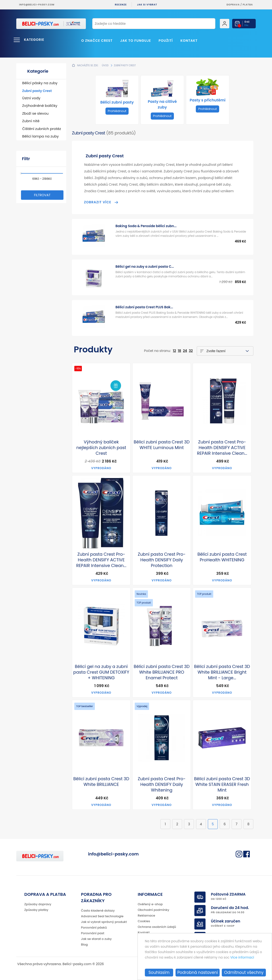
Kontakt (189, 41)
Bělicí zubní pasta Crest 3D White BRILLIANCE (101, 782)
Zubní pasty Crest (37, 91)
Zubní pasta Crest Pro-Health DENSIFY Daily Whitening (162, 784)
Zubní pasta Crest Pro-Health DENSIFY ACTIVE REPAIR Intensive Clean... (222, 448)
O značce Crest (97, 41)
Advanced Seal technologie (102, 916)
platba (248, 5)
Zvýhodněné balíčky (40, 106)
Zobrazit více (98, 202)
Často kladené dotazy (98, 911)
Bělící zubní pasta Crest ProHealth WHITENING (222, 557)
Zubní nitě (31, 121)
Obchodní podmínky (154, 910)
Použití (166, 41)
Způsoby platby (36, 910)
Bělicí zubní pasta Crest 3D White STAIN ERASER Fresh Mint (222, 784)
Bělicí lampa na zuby (40, 136)
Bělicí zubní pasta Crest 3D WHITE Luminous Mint (162, 445)
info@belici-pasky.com (37, 5)
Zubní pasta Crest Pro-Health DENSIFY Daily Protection (162, 560)
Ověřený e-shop (150, 904)
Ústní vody (31, 98)
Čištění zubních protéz (42, 129)
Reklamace (146, 915)
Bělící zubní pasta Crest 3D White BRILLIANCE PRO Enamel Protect (162, 672)
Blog (84, 945)
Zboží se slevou (35, 113)
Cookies (144, 921)
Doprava (233, 5)
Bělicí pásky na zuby (40, 83)
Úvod (105, 65)
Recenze (121, 5)
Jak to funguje (135, 41)
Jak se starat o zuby (96, 939)
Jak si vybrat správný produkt (104, 922)
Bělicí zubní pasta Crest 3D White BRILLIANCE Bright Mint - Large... (222, 672)
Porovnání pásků (94, 928)
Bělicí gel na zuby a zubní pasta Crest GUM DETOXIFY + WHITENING (101, 672)
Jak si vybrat (147, 5)
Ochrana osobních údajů (157, 927)
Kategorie (34, 40)
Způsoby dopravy (38, 904)
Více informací (242, 958)
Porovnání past (93, 933)
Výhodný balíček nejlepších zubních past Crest (101, 448)
